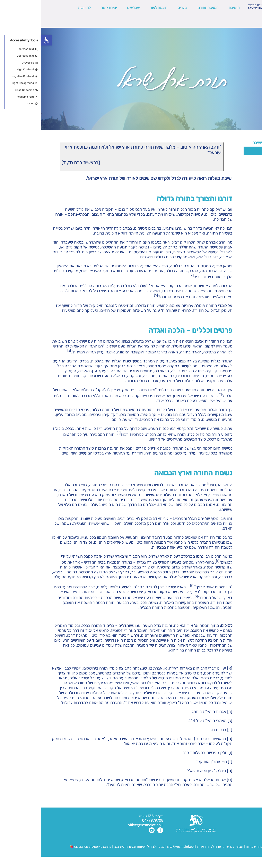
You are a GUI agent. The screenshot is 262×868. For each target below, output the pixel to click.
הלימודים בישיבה (236, 159)
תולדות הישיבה (238, 167)
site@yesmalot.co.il (140, 847)
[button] (5, 40)
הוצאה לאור (118, 8)
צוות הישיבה (240, 183)
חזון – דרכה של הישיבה (231, 142)
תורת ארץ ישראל (236, 151)
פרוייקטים (242, 192)
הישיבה (193, 8)
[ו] (189, 753)
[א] (189, 668)
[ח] (189, 771)
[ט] (188, 780)
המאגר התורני (167, 8)
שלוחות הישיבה (237, 175)
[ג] (189, 721)
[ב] (189, 712)
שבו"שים (92, 8)
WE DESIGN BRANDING (45, 847)
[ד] (189, 730)
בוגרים (141, 8)
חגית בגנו (78, 847)
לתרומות (43, 8)
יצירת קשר (68, 8)
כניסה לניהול (115, 847)
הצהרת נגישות (192, 847)
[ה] (189, 739)
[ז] (189, 762)
